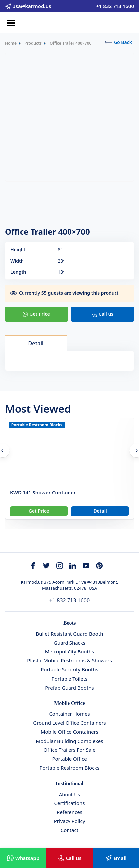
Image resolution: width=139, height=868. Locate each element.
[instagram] (60, 566)
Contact (69, 830)
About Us (70, 794)
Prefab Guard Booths (69, 688)
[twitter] (46, 566)
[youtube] (86, 566)
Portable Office (69, 759)
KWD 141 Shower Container (43, 492)
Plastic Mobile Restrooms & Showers (69, 660)
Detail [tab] (36, 343)
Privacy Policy (70, 821)
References (69, 812)
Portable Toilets (70, 679)
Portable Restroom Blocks (37, 425)
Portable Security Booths (69, 669)
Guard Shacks (69, 643)
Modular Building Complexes (70, 741)
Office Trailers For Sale (70, 750)
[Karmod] (69, 23)
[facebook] (33, 566)
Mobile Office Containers (69, 732)
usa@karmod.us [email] (28, 6)
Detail (100, 511)
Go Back (118, 42)
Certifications (70, 803)
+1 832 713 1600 (69, 600)
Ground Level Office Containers (69, 723)
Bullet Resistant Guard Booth (69, 634)
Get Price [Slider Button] (39, 511)
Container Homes (69, 714)
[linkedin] (73, 566)
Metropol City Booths (70, 651)
